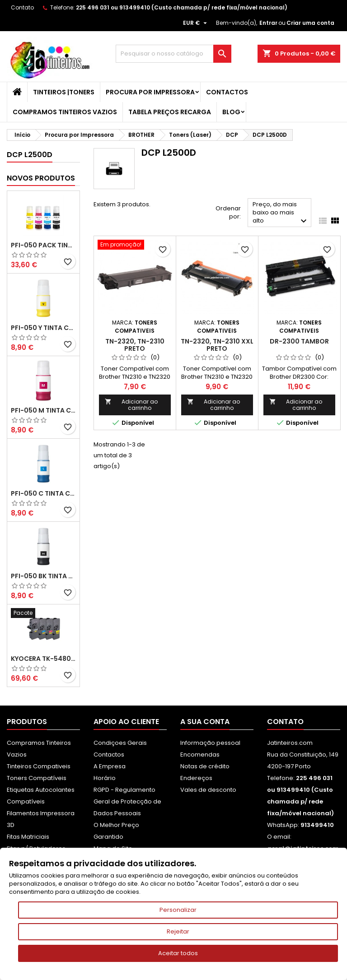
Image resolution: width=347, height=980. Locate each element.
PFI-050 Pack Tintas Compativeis (43, 245)
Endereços (196, 778)
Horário (105, 778)
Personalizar (178, 910)
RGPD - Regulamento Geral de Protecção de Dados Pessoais (127, 801)
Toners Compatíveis (37, 778)
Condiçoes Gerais (120, 743)
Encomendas (200, 755)
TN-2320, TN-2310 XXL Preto (217, 345)
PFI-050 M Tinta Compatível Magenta (43, 410)
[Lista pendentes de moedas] (196, 23)
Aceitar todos (178, 953)
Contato (22, 7)
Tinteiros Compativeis (39, 766)
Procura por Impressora (150, 92)
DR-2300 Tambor (299, 341)
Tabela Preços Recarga (170, 112)
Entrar (268, 23)
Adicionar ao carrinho (131, 405)
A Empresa (110, 766)
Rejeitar (178, 931)
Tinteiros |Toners (64, 92)
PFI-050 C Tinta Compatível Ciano (43, 493)
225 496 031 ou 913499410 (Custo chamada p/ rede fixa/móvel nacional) (182, 7)
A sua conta (205, 722)
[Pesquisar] (173, 54)
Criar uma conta (310, 23)
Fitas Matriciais (28, 837)
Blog (231, 112)
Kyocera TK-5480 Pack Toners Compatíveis (43, 659)
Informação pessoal (210, 743)
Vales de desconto (208, 790)
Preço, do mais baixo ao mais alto (281, 213)
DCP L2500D (30, 155)
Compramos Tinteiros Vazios (65, 112)
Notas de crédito (205, 766)
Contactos (227, 92)
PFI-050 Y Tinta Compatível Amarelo (43, 328)
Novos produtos (41, 178)
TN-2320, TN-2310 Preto (135, 345)
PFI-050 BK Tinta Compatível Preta (43, 576)
